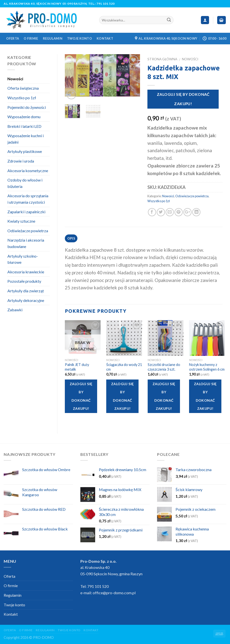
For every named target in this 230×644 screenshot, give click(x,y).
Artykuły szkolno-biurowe (23, 259)
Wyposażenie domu (24, 117)
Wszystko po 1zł (159, 201)
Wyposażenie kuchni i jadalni (26, 139)
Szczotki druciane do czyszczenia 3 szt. (164, 367)
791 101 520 (106, 4)
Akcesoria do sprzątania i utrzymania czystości (28, 199)
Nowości (190, 59)
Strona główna (162, 59)
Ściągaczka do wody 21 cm (124, 367)
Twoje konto (80, 38)
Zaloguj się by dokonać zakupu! (183, 99)
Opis (71, 238)
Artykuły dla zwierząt (26, 291)
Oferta (13, 38)
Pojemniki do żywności (27, 107)
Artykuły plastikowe (25, 151)
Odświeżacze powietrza (192, 196)
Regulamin (53, 38)
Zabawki (15, 310)
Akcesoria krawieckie (26, 272)
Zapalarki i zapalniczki (26, 212)
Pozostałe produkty (24, 281)
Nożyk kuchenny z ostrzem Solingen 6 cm (207, 367)
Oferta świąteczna (23, 88)
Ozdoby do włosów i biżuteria (25, 183)
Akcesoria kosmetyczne (28, 171)
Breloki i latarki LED (24, 126)
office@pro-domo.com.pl (114, 593)
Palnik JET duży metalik (77, 367)
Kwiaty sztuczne (21, 221)
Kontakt (105, 38)
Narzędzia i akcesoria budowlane (26, 243)
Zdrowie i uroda (21, 161)
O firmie (31, 38)
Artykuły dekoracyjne (26, 300)
